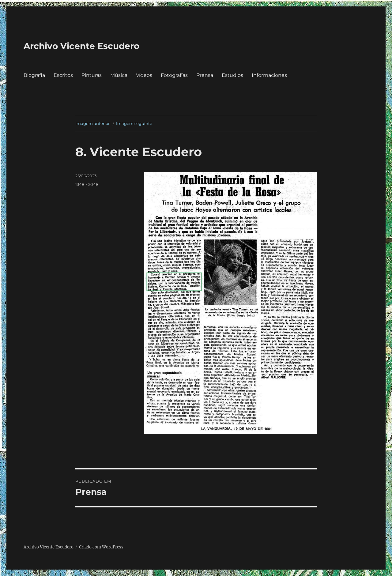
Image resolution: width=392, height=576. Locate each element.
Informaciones (269, 75)
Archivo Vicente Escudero (81, 46)
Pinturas (92, 75)
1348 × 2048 (87, 184)
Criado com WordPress (101, 547)
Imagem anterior (92, 123)
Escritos (63, 75)
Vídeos (144, 75)
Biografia (34, 75)
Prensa (205, 75)
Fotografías (174, 75)
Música (119, 75)
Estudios (232, 75)
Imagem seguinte (134, 123)
